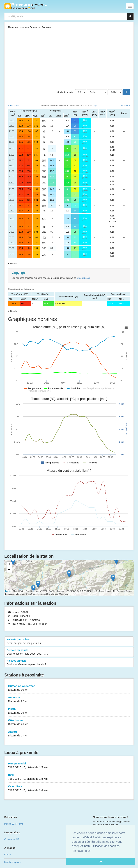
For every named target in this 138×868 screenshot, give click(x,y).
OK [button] (101, 862)
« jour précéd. (14, 106)
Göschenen (69, 722)
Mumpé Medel (69, 766)
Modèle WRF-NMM (14, 824)
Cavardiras (69, 788)
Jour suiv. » (125, 106)
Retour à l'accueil (25, 6)
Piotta (69, 711)
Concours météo (12, 839)
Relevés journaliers (69, 641)
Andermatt (69, 700)
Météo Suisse (83, 278)
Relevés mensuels (69, 652)
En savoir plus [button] (81, 851)
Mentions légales (12, 862)
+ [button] (9, 564)
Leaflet (8, 591)
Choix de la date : (66, 92)
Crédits (8, 855)
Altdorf (69, 734)
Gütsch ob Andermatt (69, 688)
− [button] (9, 570)
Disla (69, 777)
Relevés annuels (69, 663)
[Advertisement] (69, 60)
